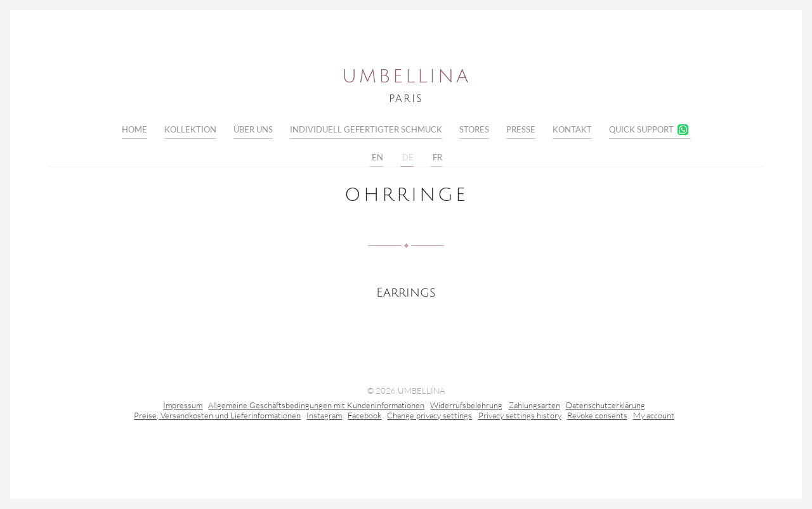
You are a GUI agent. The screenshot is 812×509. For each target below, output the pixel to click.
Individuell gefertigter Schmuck (366, 129)
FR (436, 158)
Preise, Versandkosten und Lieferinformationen (217, 416)
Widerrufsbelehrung (466, 406)
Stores (474, 129)
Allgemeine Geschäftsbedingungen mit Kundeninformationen (316, 406)
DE (407, 158)
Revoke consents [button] (597, 416)
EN (377, 158)
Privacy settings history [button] (520, 416)
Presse (521, 129)
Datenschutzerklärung (606, 406)
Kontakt (572, 129)
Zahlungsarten (534, 406)
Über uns (253, 129)
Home (134, 129)
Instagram (324, 416)
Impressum (183, 406)
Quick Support (641, 129)
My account (654, 416)
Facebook (364, 416)
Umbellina (406, 77)
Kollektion (190, 129)
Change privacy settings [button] (429, 416)
